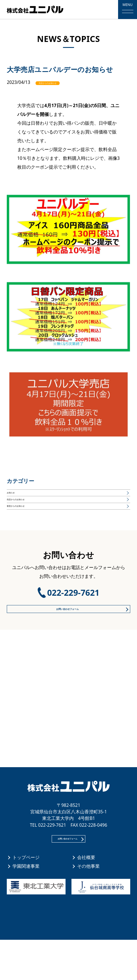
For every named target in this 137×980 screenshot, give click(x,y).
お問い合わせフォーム (66, 637)
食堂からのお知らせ (27, 527)
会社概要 (86, 898)
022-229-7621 (73, 618)
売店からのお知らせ (63, 82)
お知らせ (16, 497)
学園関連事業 (26, 906)
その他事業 (88, 906)
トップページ (26, 898)
